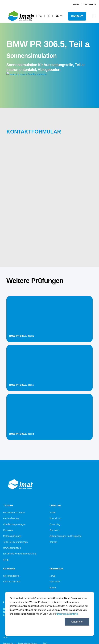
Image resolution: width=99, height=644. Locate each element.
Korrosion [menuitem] (8, 530)
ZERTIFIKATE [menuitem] (90, 4)
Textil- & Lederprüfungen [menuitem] (15, 542)
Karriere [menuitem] (9, 569)
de (57, 16)
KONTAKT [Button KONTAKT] (77, 16)
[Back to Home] (21, 22)
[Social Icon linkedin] (33, 16)
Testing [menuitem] (8, 505)
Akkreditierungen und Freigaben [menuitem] (65, 536)
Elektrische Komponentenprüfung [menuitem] (20, 554)
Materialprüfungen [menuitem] (12, 536)
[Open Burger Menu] (94, 16)
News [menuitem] (52, 576)
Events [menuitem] (53, 588)
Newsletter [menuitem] (55, 582)
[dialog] (50, 614)
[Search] (49, 16)
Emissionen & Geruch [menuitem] (14, 513)
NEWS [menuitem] (76, 4)
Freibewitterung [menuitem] (11, 518)
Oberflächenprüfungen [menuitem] (14, 524)
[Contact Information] (41, 16)
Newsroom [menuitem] (56, 569)
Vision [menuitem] (53, 513)
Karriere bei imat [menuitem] (11, 582)
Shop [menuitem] (6, 560)
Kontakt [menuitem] (53, 542)
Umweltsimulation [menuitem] (12, 548)
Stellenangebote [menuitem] (11, 576)
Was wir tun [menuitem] (55, 518)
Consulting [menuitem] (55, 524)
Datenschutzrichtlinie (68, 614)
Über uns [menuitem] (55, 505)
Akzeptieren (77, 622)
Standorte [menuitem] (54, 530)
